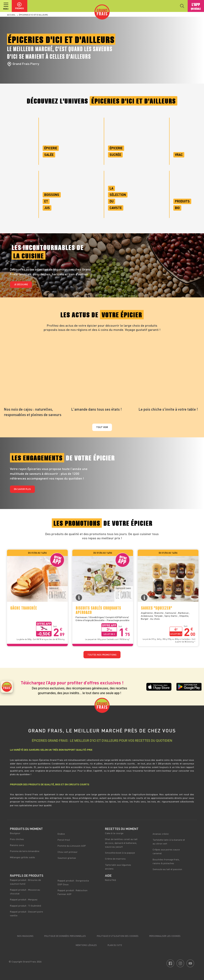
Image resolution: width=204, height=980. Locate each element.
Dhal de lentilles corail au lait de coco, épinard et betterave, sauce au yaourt (121, 843)
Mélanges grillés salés (23, 857)
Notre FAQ (110, 880)
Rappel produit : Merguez (24, 899)
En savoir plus (22, 489)
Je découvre (21, 284)
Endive (61, 834)
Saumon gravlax (67, 858)
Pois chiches (17, 839)
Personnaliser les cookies (165, 936)
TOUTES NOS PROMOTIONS (102, 655)
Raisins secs (17, 845)
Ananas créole (161, 834)
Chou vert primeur (68, 852)
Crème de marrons (115, 859)
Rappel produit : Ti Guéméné (25, 906)
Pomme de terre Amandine (25, 851)
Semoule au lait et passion (167, 869)
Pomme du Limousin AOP (72, 846)
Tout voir (102, 427)
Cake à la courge (114, 833)
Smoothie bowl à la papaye (120, 853)
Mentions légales (86, 945)
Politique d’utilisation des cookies (118, 936)
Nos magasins (25, 936)
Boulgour (15, 833)
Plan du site (115, 945)
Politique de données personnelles (65, 936)
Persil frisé (64, 840)
